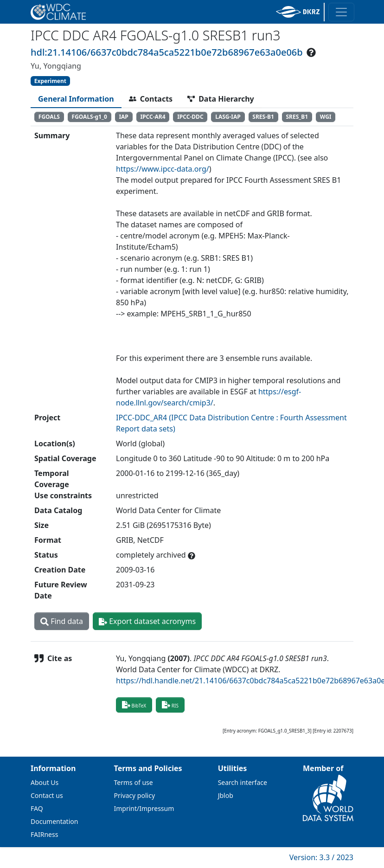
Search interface (243, 782)
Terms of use (134, 782)
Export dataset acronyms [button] (147, 621)
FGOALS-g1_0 (90, 117)
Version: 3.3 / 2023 (321, 857)
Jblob (226, 795)
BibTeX (134, 705)
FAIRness (44, 834)
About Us (45, 782)
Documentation (54, 821)
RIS (170, 705)
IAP (123, 117)
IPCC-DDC (190, 117)
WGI (326, 117)
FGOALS (49, 117)
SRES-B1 (263, 117)
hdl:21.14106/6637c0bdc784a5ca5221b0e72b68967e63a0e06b (167, 52)
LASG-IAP (228, 117)
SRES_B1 (297, 117)
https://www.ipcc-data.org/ (163, 169)
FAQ (37, 808)
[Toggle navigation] (341, 12)
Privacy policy (135, 795)
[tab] (76, 99)
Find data (62, 621)
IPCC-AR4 (153, 117)
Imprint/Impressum (144, 808)
